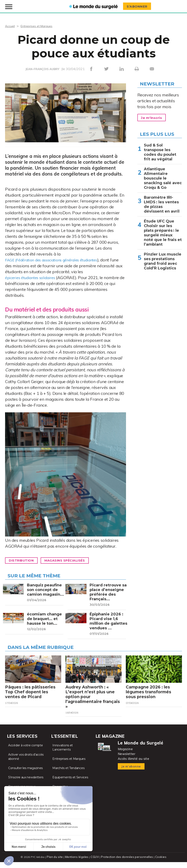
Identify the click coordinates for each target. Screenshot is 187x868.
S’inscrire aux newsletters (26, 783)
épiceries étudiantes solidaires (33, 276)
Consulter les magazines (25, 774)
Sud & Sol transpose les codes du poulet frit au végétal (160, 150)
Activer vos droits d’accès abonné (26, 763)
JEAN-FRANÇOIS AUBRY (42, 67)
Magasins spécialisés (72, 559)
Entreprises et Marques (39, 24)
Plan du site (57, 863)
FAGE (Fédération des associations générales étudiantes (58, 258)
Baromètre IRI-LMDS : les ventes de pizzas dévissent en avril (162, 202)
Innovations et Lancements (63, 754)
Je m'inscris (153, 116)
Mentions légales (78, 863)
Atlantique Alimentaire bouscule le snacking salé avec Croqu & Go (163, 176)
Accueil (10, 24)
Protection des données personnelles (126, 863)
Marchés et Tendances (68, 774)
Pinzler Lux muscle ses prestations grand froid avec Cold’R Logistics (163, 259)
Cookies (159, 863)
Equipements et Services (70, 783)
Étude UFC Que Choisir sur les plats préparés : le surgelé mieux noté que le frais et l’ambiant (163, 231)
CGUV (95, 863)
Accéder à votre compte (25, 751)
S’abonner (138, 6)
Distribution (23, 559)
